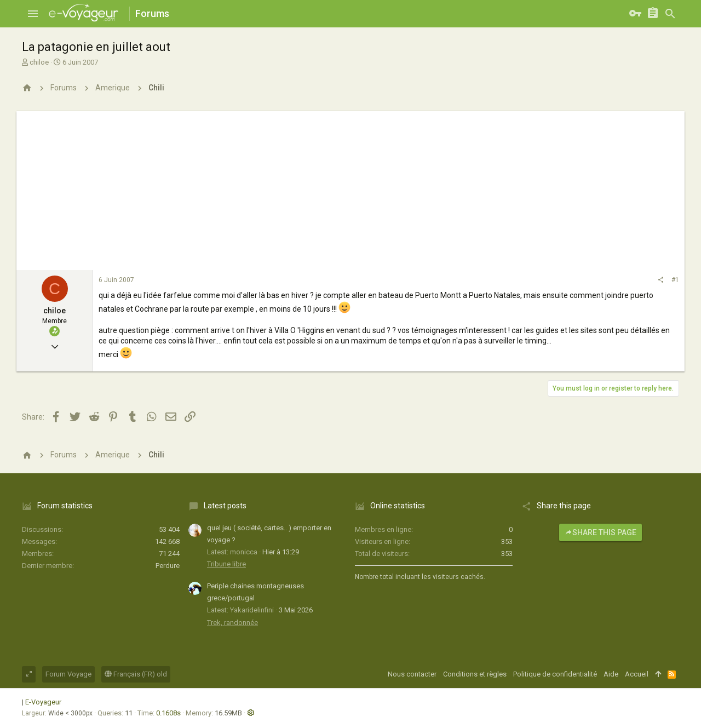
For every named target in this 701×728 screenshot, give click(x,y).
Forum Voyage (68, 674)
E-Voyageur (43, 702)
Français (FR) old (136, 674)
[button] (33, 14)
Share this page (601, 532)
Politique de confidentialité (555, 674)
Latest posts (225, 506)
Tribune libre (226, 564)
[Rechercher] (670, 14)
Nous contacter (412, 674)
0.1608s (168, 713)
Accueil (637, 674)
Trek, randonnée (232, 623)
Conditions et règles (475, 674)
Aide (611, 674)
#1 (675, 280)
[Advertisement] (350, 188)
